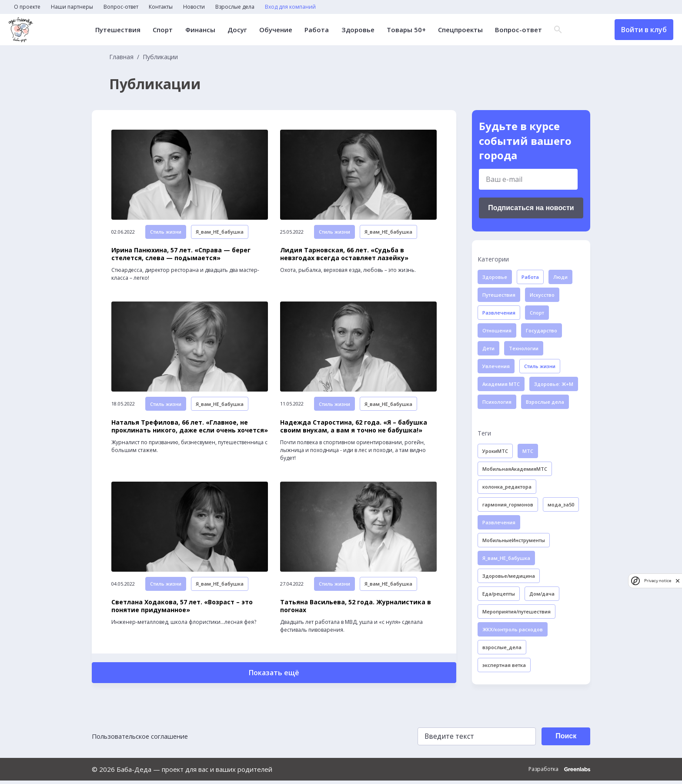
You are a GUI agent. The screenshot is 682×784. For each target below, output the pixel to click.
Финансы (200, 30)
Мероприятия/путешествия (517, 611)
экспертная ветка (504, 665)
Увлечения (496, 366)
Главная (121, 57)
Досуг (237, 30)
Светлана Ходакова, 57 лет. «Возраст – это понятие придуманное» (182, 611)
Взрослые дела (235, 7)
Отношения (497, 330)
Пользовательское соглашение (141, 740)
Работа (317, 30)
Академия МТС (501, 384)
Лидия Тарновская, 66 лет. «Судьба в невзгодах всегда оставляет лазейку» (344, 256)
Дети (488, 348)
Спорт (163, 30)
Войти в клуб (644, 30)
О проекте (27, 7)
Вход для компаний (290, 7)
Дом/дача (542, 594)
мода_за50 (561, 504)
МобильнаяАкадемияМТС (515, 469)
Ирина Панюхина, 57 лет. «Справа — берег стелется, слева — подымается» (181, 256)
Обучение (276, 30)
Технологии (524, 348)
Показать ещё (274, 677)
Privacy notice (658, 581)
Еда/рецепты (499, 594)
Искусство (542, 295)
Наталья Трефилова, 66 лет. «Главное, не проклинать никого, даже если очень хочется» (190, 429)
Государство (542, 330)
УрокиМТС (495, 451)
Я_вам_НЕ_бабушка (220, 233)
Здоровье (358, 30)
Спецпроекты (460, 30)
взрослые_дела (502, 647)
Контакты (161, 7)
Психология (497, 402)
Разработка (559, 773)
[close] (678, 581)
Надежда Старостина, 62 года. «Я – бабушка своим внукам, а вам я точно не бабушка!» (354, 429)
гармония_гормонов (508, 504)
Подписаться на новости (531, 208)
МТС (528, 451)
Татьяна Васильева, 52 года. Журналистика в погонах (356, 611)
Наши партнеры (72, 7)
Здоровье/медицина (509, 576)
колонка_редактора (507, 487)
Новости (194, 7)
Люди (560, 277)
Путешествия (118, 30)
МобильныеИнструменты (514, 540)
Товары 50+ (406, 30)
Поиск (565, 740)
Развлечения (499, 313)
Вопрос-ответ (121, 7)
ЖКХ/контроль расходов (513, 629)
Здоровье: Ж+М (554, 384)
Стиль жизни (166, 233)
